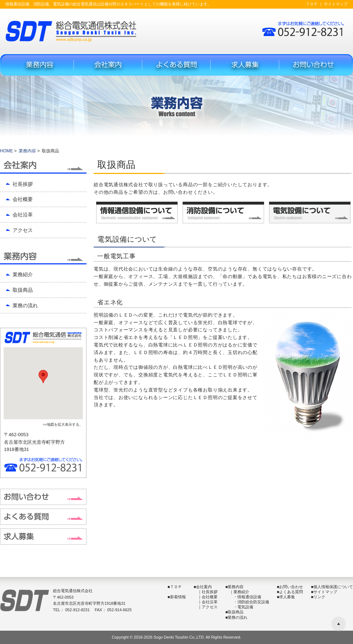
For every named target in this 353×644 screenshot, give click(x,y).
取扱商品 (23, 290)
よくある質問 (176, 65)
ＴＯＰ (312, 4)
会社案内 (108, 65)
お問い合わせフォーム (313, 65)
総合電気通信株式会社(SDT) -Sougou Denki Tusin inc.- (71, 31)
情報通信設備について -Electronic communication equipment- (137, 213)
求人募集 (245, 65)
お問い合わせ (291, 587)
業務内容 (40, 65)
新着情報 (178, 597)
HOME (6, 151)
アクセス (23, 230)
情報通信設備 (249, 597)
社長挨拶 (23, 184)
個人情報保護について (333, 587)
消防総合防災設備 (253, 602)
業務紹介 (23, 274)
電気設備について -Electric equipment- (310, 213)
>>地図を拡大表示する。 (63, 424)
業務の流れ (25, 305)
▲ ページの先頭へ (339, 624)
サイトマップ (336, 4)
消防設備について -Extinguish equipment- (223, 213)
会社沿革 (23, 215)
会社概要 (23, 199)
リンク (319, 597)
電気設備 (245, 607)
